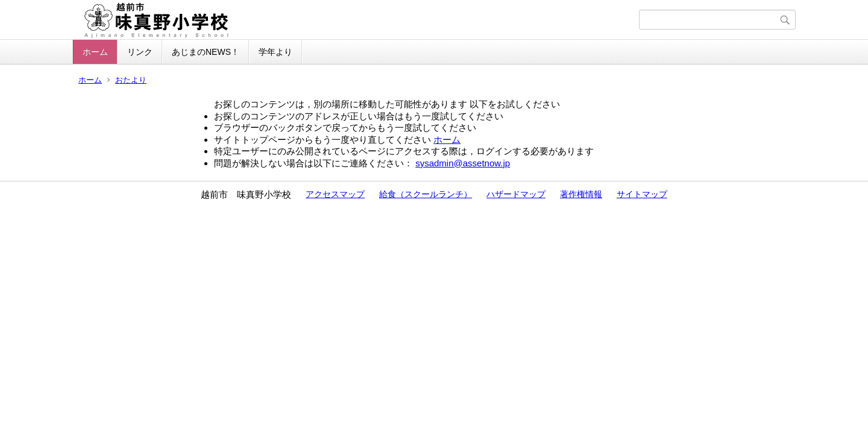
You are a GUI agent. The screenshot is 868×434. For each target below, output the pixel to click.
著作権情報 (581, 194)
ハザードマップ (516, 194)
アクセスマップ (335, 194)
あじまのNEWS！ (206, 52)
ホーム (95, 52)
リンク (140, 52)
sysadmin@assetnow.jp (463, 163)
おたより (131, 80)
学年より (275, 52)
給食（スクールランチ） (426, 194)
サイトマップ (642, 194)
